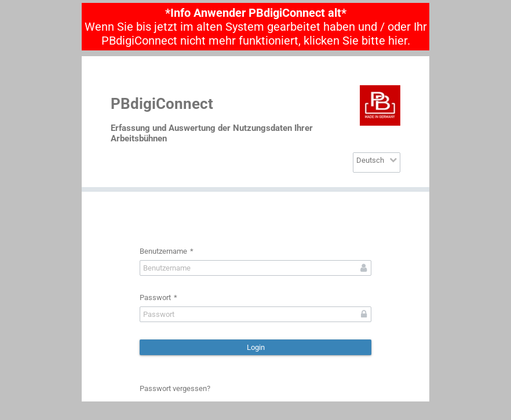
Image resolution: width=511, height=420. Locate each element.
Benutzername (167, 251)
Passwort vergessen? (175, 388)
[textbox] (256, 268)
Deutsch (370, 160)
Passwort (158, 297)
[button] (256, 347)
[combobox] (377, 162)
